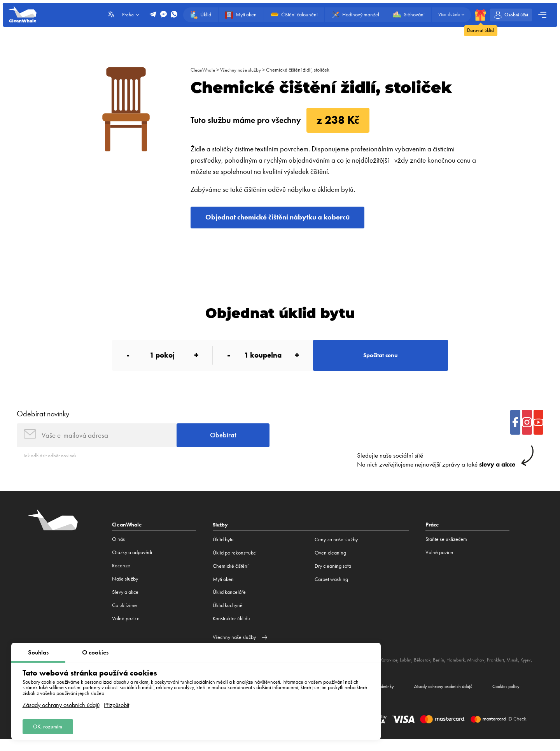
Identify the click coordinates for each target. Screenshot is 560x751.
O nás (118, 549)
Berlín (446, 669)
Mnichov (485, 669)
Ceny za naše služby (336, 549)
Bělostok (429, 669)
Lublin (411, 669)
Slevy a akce (125, 602)
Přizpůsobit (116, 703)
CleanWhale (204, 70)
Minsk (524, 669)
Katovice (394, 669)
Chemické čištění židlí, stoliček (302, 70)
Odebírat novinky (43, 421)
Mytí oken (223, 589)
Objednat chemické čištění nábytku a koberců (288, 219)
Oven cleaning (330, 562)
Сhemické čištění (231, 576)
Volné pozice (126, 628)
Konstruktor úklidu (231, 628)
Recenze (121, 576)
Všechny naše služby (244, 70)
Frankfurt (506, 669)
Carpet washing (331, 589)
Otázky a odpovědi (132, 562)
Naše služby (125, 589)
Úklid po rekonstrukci (235, 562)
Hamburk (464, 669)
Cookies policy (503, 697)
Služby (221, 535)
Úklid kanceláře (229, 602)
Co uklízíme (124, 615)
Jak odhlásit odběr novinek (51, 465)
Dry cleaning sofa (333, 576)
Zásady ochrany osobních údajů (61, 703)
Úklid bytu (223, 549)
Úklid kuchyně (228, 615)
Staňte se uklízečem (446, 549)
